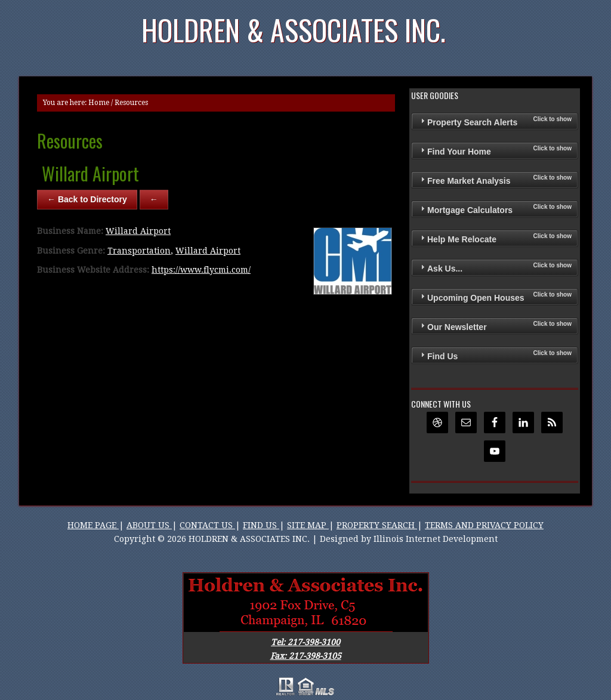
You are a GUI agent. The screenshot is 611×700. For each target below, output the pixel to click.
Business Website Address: (93, 270)
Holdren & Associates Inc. (294, 30)
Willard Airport (138, 231)
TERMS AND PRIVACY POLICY (484, 525)
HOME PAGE (93, 525)
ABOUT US (149, 525)
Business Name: (70, 231)
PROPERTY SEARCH (377, 525)
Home (99, 103)
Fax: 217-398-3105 (306, 656)
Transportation (139, 251)
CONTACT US (207, 525)
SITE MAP (308, 525)
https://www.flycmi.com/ (201, 270)
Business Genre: (71, 251)
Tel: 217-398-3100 (305, 642)
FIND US (261, 525)
